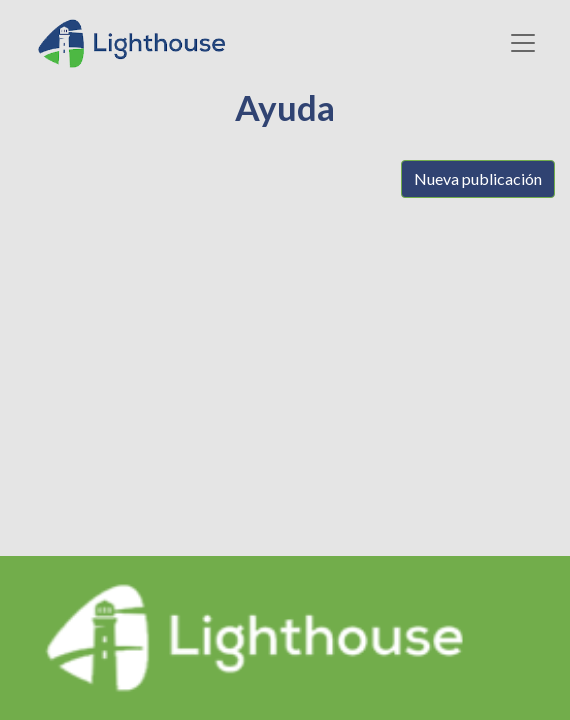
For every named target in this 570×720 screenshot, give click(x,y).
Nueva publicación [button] (478, 178)
